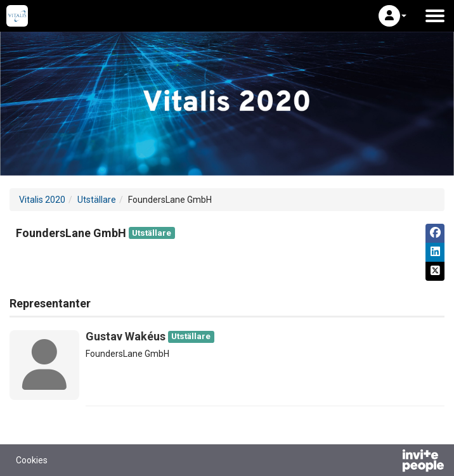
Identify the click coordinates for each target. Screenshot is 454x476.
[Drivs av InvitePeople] (390, 462)
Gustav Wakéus (126, 336)
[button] (392, 16)
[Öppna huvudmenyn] (435, 16)
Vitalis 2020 (42, 200)
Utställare (97, 200)
